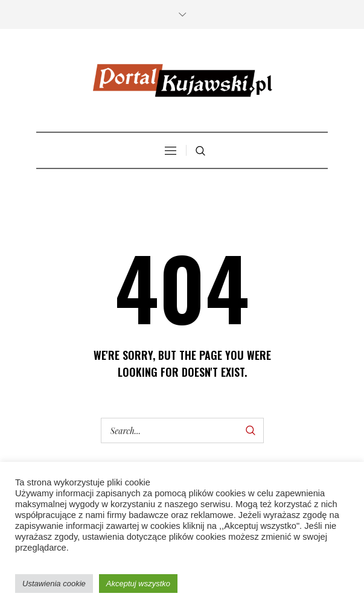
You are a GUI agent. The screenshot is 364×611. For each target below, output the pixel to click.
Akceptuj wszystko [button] (138, 584)
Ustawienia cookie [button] (54, 584)
